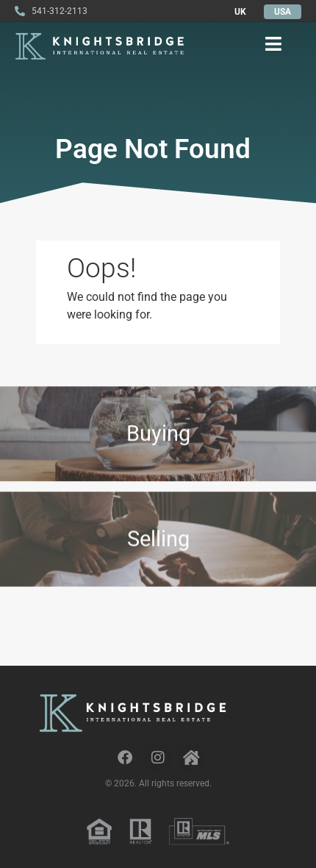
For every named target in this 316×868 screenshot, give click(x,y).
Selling (158, 547)
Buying (158, 437)
